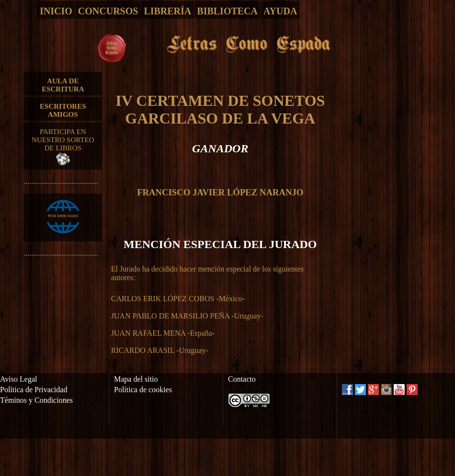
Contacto (242, 379)
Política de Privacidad (34, 390)
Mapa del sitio (136, 379)
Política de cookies (143, 390)
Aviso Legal (18, 379)
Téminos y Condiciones (36, 400)
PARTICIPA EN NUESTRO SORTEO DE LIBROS (63, 147)
